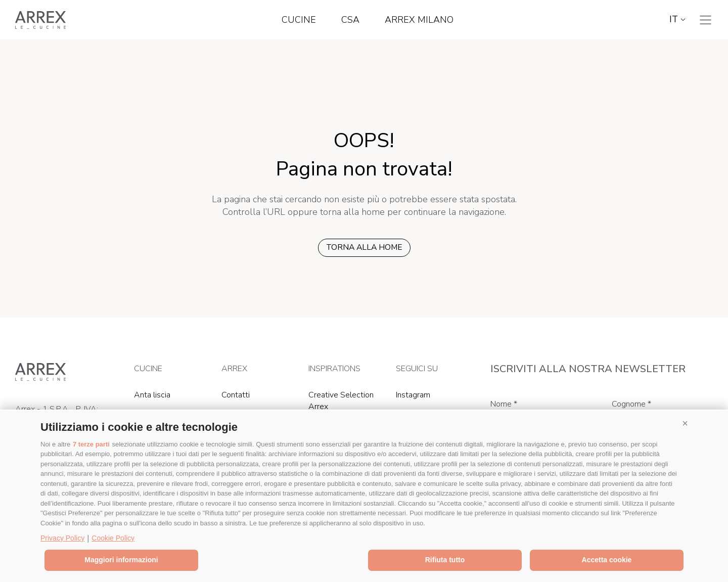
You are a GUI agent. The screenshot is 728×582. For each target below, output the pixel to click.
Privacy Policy (62, 538)
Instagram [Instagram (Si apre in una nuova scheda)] (413, 395)
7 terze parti (91, 444)
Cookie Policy (113, 538)
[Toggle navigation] (706, 20)
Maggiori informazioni (121, 560)
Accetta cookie (607, 560)
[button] (685, 423)
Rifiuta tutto (445, 560)
